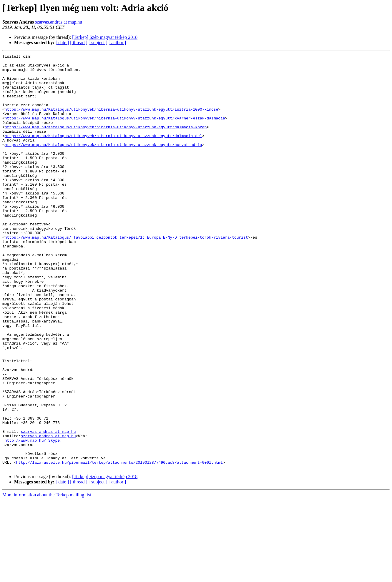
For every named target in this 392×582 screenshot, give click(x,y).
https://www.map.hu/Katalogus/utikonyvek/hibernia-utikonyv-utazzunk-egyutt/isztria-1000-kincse (111, 121)
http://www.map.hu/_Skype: (33, 518)
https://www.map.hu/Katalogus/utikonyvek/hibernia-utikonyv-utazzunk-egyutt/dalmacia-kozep (106, 142)
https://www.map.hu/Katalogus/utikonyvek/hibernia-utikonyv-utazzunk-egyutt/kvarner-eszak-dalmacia (115, 131)
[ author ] (117, 43)
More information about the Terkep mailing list (47, 577)
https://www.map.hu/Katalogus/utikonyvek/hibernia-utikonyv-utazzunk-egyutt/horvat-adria (103, 163)
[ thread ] (79, 43)
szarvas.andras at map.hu (59, 22)
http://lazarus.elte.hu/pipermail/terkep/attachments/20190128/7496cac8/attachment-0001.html (119, 544)
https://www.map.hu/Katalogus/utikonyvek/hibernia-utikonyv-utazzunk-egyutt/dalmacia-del (103, 152)
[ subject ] (98, 43)
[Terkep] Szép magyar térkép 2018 (105, 37)
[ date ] (62, 43)
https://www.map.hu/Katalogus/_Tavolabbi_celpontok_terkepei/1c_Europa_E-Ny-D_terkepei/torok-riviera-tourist (126, 274)
